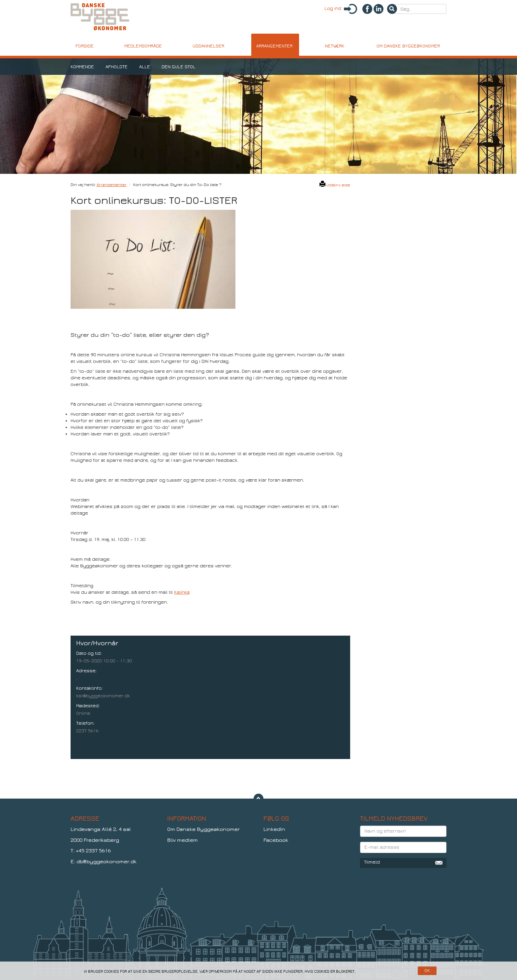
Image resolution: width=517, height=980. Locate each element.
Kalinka (182, 592)
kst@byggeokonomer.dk (103, 696)
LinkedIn (274, 829)
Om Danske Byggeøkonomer (203, 829)
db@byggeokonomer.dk (106, 862)
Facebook (276, 840)
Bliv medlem (182, 840)
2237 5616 (87, 731)
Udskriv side (335, 185)
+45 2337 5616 (93, 851)
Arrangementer (112, 185)
